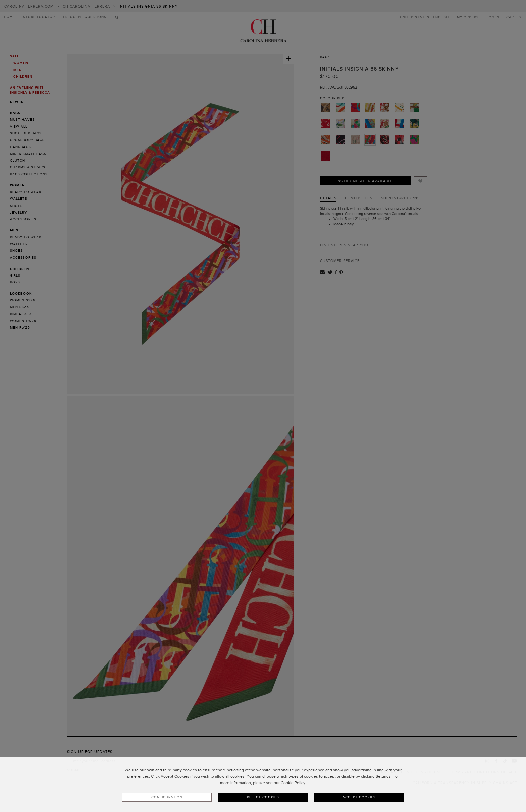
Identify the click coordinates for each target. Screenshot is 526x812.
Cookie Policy (293, 783)
